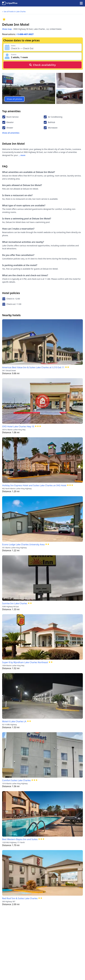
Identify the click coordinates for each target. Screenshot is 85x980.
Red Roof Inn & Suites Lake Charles (20, 898)
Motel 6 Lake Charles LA (14, 721)
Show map (7, 29)
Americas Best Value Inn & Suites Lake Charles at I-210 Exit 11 (33, 367)
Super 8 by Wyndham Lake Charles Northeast (25, 662)
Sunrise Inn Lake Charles (15, 603)
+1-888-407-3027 (25, 34)
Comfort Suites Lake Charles (16, 780)
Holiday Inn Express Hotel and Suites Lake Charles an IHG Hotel (34, 485)
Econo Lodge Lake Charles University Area (23, 544)
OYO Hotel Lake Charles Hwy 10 (18, 426)
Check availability (42, 65)
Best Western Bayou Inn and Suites (20, 839)
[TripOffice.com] (10, 3)
